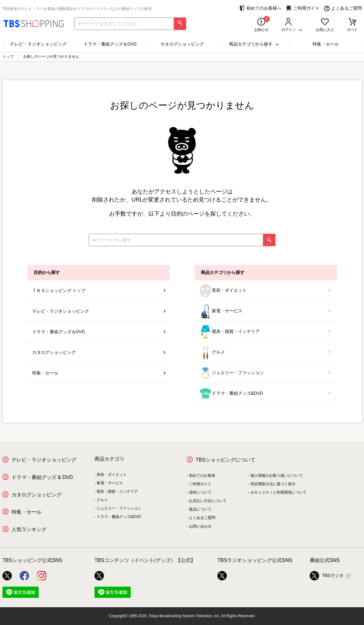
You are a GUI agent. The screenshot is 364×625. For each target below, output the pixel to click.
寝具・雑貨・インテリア (266, 332)
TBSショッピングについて (226, 460)
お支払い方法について (208, 501)
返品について (200, 509)
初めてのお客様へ (260, 8)
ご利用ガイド (303, 8)
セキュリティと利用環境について (279, 492)
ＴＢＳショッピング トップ (99, 291)
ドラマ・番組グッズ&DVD (266, 394)
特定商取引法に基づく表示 (273, 484)
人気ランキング (29, 529)
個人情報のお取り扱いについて (277, 476)
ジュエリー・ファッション (266, 373)
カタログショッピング (182, 44)
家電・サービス (266, 311)
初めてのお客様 (202, 476)
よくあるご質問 (343, 8)
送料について (200, 492)
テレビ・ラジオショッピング (38, 44)
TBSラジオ (327, 576)
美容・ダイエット (266, 291)
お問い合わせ (200, 526)
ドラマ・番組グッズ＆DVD (110, 44)
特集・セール (326, 44)
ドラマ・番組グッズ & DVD (42, 477)
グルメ (266, 352)
